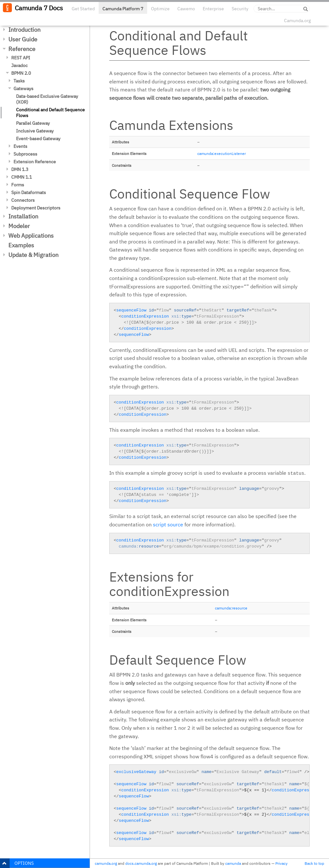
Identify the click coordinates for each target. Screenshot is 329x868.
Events (20, 146)
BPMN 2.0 (21, 73)
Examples (21, 245)
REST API (21, 58)
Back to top (314, 863)
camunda (233, 863)
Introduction (24, 30)
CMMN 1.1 (22, 177)
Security (240, 9)
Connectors (23, 200)
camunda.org (106, 863)
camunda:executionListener (222, 153)
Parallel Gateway (33, 123)
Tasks (19, 81)
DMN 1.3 (20, 169)
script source (168, 524)
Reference (22, 49)
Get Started (83, 9)
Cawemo (186, 9)
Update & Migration (33, 255)
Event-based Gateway (38, 139)
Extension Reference (35, 162)
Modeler (19, 226)
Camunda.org (297, 21)
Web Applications (31, 236)
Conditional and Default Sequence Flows (50, 113)
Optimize (160, 9)
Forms (18, 185)
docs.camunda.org (141, 863)
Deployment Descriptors (36, 208)
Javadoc (19, 65)
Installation (23, 216)
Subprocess (25, 154)
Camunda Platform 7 (123, 9)
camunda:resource (231, 608)
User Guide (23, 39)
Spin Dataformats (29, 192)
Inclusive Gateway (35, 131)
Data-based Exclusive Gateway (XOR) (47, 99)
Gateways (23, 89)
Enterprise (213, 9)
